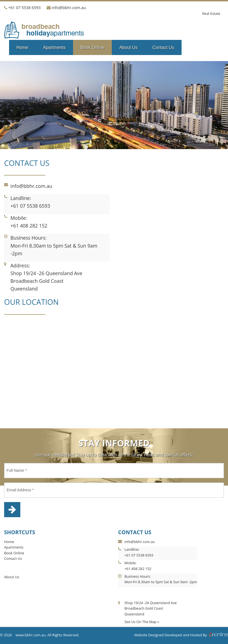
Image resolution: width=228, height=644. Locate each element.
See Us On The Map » (142, 622)
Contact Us (163, 47)
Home (22, 47)
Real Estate (211, 13)
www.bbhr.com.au (31, 635)
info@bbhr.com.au (69, 8)
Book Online (92, 47)
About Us (129, 47)
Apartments (54, 47)
